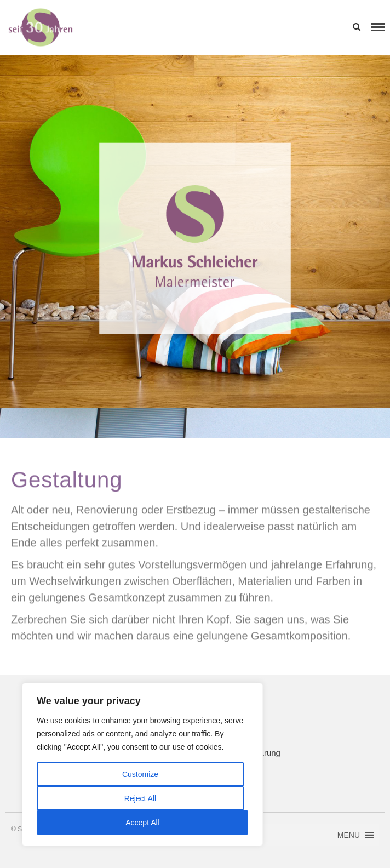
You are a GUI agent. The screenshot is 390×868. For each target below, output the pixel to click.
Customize (140, 774)
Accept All (142, 823)
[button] (317, 27)
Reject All (140, 798)
